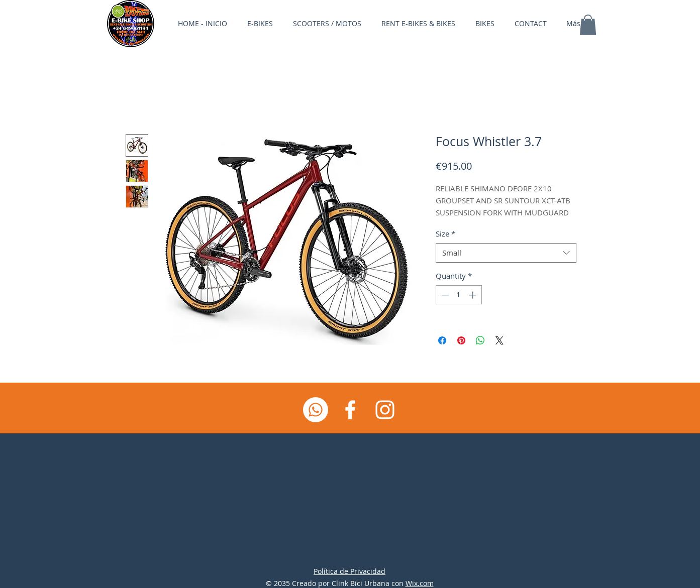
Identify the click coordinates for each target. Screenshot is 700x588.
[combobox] (506, 253)
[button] (588, 25)
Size (445, 233)
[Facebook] (350, 410)
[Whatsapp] (316, 410)
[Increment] (474, 295)
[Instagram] (385, 410)
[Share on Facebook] (442, 340)
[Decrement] (444, 295)
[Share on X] (499, 340)
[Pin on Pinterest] (461, 340)
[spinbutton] (459, 295)
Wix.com (420, 583)
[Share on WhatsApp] (480, 340)
